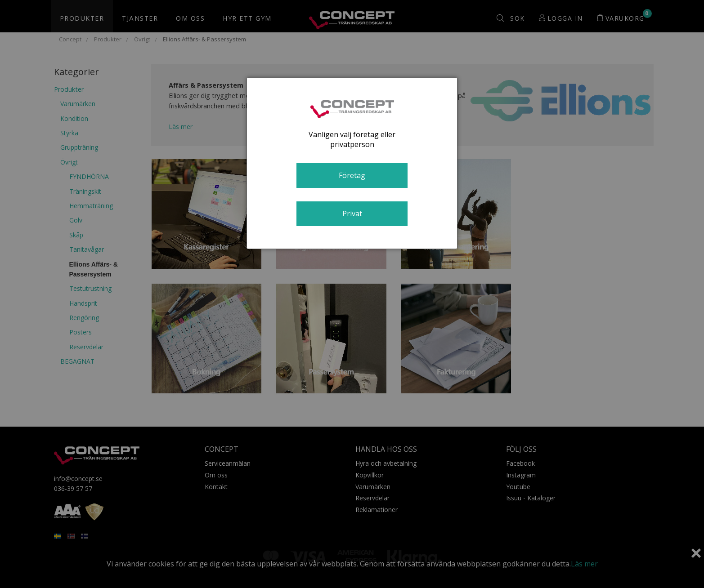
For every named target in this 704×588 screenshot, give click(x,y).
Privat (352, 214)
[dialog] (352, 163)
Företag (352, 175)
